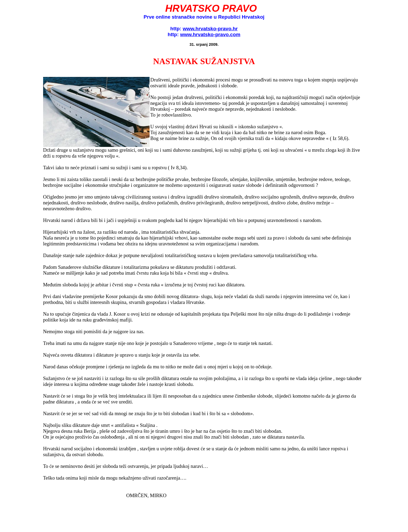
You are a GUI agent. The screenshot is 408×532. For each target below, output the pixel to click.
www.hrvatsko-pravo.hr (210, 29)
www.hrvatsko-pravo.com (210, 34)
